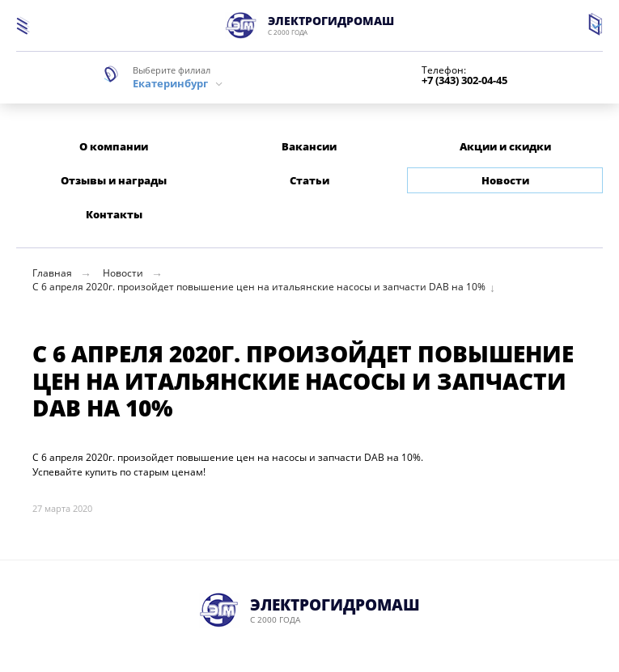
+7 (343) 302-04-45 (464, 80)
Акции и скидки (505, 146)
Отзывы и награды (114, 180)
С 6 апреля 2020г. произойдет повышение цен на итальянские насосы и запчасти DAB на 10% (259, 287)
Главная (52, 273)
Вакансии (309, 146)
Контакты (114, 214)
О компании (114, 146)
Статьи (309, 180)
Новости (505, 180)
